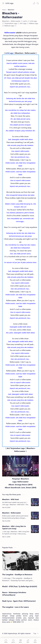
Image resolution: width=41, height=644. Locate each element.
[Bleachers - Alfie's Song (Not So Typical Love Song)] (35, 529)
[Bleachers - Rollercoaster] (35, 516)
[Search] (38, 3)
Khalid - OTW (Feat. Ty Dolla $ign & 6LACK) (20, 586)
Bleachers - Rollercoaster (11, 513)
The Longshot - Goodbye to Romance (17, 574)
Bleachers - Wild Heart (11, 499)
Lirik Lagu (9, 3)
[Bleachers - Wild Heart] (35, 502)
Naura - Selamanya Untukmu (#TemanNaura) (14, 594)
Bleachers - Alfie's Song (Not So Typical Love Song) (14, 527)
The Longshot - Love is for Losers (15, 607)
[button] (34, 3)
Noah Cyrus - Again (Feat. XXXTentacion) (19, 601)
